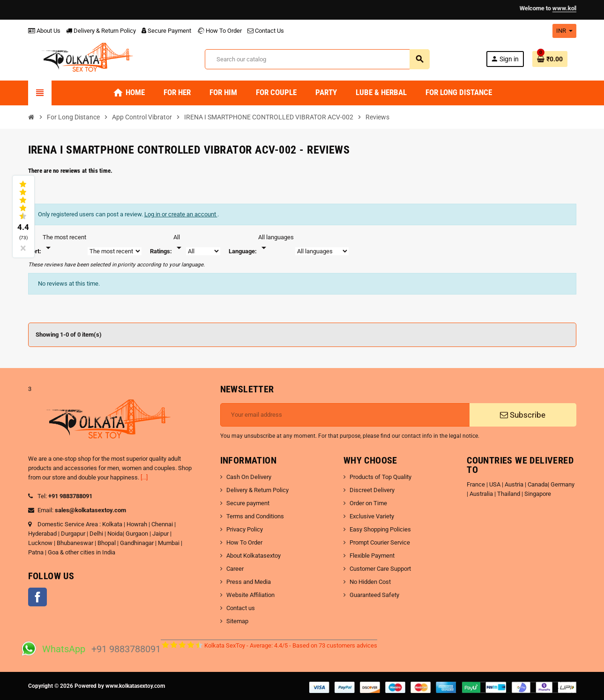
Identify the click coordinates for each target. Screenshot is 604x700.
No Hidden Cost (370, 582)
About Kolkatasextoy (254, 556)
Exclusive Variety (372, 516)
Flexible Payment (372, 556)
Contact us (241, 608)
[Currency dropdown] (564, 31)
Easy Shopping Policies (380, 529)
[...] (144, 477)
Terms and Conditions (255, 516)
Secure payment (248, 503)
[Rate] (179, 243)
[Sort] (64, 243)
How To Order (219, 31)
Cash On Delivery (249, 477)
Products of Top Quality (380, 477)
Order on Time (368, 503)
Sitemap (237, 621)
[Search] (317, 59)
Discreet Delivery (372, 490)
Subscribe (523, 415)
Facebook (37, 597)
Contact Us (266, 31)
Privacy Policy (245, 529)
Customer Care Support (380, 569)
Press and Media (249, 582)
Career (235, 569)
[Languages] (276, 243)
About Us (44, 31)
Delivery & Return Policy (101, 31)
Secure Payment (166, 31)
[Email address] (345, 415)
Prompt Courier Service (380, 542)
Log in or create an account (181, 214)
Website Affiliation (250, 595)
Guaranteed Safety (374, 595)
